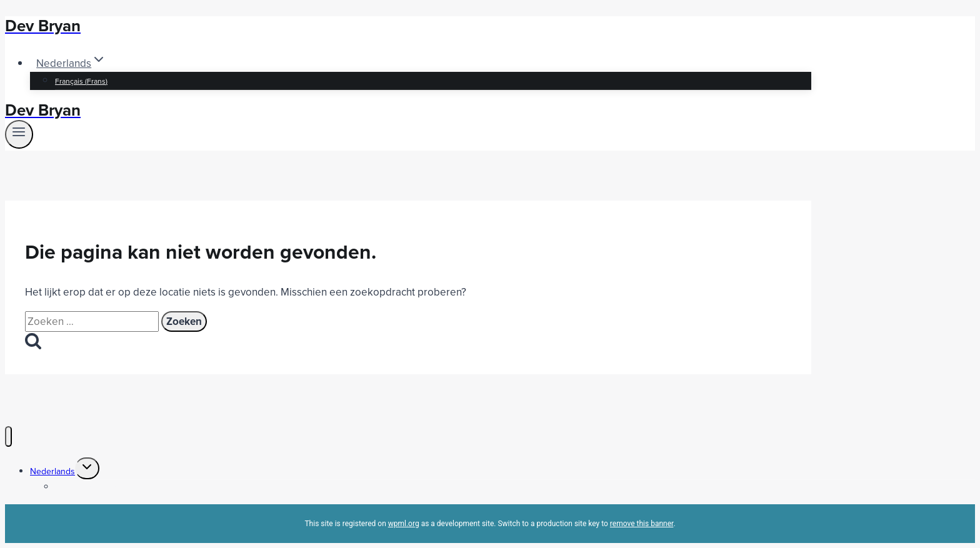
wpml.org (404, 524)
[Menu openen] (19, 134)
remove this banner (642, 524)
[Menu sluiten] (8, 436)
